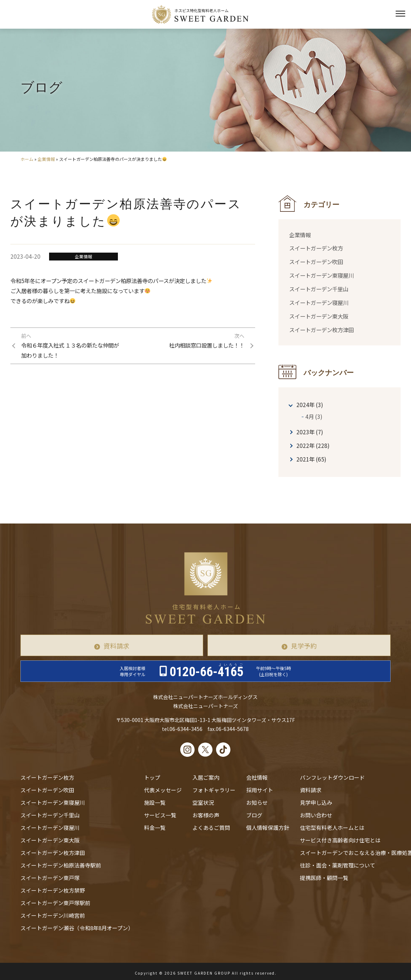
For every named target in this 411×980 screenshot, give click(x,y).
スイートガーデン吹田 (316, 262)
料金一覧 (155, 828)
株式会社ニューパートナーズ (205, 706)
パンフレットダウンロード (332, 777)
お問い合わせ (316, 815)
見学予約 (304, 646)
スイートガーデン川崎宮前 (53, 915)
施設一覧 (155, 802)
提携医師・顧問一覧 (324, 878)
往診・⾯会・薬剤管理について (338, 865)
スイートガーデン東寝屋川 (321, 275)
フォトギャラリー (214, 790)
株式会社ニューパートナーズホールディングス (205, 697)
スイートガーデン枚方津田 (321, 330)
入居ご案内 (206, 777)
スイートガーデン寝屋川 (319, 302)
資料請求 (116, 646)
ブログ (254, 815)
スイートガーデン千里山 (319, 289)
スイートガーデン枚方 (316, 248)
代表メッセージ (163, 790)
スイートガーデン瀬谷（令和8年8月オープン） (77, 928)
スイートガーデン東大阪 (319, 316)
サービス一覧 (160, 815)
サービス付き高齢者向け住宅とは (340, 840)
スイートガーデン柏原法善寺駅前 (61, 865)
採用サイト (260, 790)
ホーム (27, 159)
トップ (152, 777)
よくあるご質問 (211, 828)
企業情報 (46, 159)
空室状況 (203, 802)
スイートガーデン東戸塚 (50, 878)
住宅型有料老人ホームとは (332, 828)
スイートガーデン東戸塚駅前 (55, 903)
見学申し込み (316, 802)
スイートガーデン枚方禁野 (53, 890)
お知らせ (257, 802)
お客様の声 (206, 815)
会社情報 (257, 777)
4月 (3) (314, 416)
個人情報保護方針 (268, 828)
